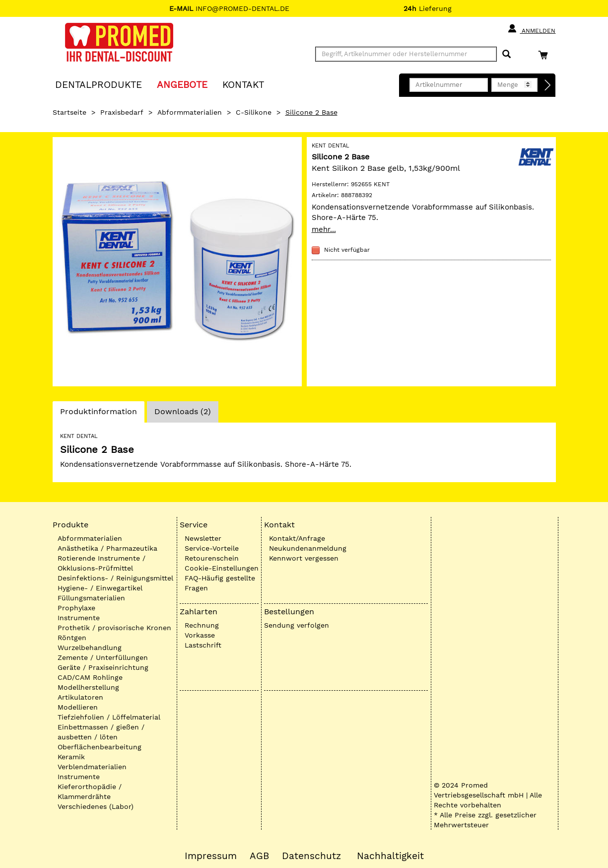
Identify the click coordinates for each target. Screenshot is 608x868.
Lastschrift (203, 645)
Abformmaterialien (190, 112)
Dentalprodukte (99, 84)
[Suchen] (507, 54)
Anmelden (531, 29)
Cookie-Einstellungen (222, 568)
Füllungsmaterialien (91, 598)
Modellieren (78, 707)
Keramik (71, 757)
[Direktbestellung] (548, 85)
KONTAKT (243, 84)
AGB (259, 856)
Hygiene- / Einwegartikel (100, 588)
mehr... (324, 229)
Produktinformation (98, 414)
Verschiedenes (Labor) (96, 806)
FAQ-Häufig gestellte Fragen (220, 583)
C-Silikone (254, 112)
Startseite (69, 112)
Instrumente (79, 618)
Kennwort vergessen (304, 558)
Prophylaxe (76, 608)
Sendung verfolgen (297, 625)
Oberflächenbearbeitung (100, 747)
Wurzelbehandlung (90, 648)
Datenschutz (311, 856)
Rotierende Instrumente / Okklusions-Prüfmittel (101, 563)
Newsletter (203, 538)
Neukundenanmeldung (308, 548)
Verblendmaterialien (92, 767)
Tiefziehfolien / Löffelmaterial (109, 717)
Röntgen (72, 638)
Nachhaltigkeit (390, 856)
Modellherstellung (88, 687)
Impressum (211, 856)
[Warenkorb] (545, 55)
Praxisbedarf (122, 112)
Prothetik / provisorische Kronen (114, 628)
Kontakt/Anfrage (297, 538)
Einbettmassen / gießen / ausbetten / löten (101, 732)
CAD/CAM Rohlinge (90, 677)
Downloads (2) (183, 411)
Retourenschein (212, 558)
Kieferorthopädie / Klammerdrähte (90, 792)
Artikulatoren (80, 697)
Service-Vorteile (212, 548)
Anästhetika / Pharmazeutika (107, 548)
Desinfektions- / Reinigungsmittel (115, 578)
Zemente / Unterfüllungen (103, 657)
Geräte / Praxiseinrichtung (103, 667)
